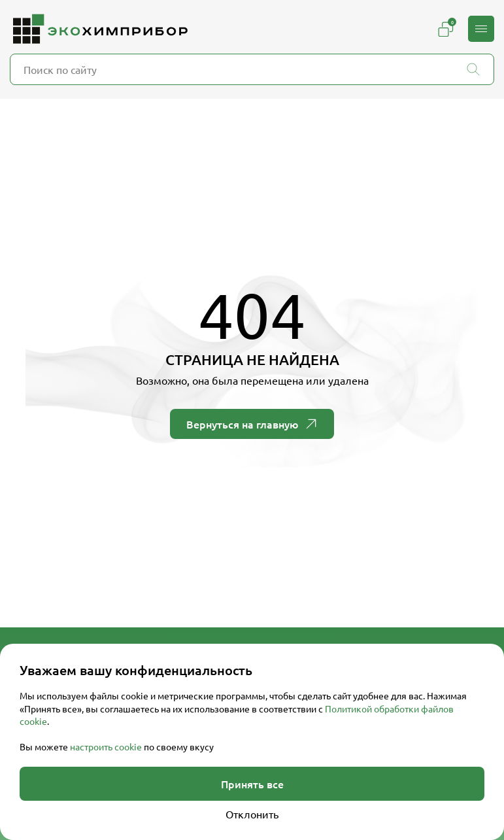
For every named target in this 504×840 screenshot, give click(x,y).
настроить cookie (106, 746)
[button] (481, 29)
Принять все (252, 784)
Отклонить (252, 814)
